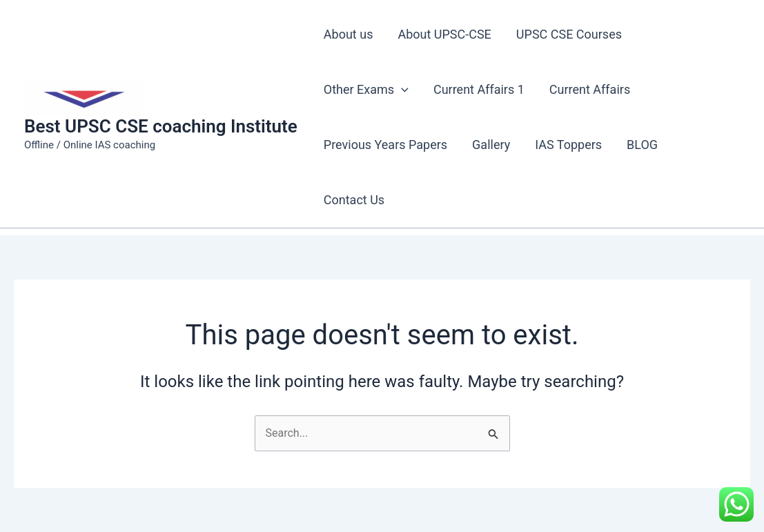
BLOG (642, 145)
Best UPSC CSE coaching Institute (161, 126)
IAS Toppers (568, 145)
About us (349, 34)
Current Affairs (590, 89)
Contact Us (354, 200)
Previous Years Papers (385, 145)
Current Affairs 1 (479, 89)
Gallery (491, 145)
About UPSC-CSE (444, 34)
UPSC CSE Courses (569, 34)
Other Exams (366, 90)
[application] (401, 90)
